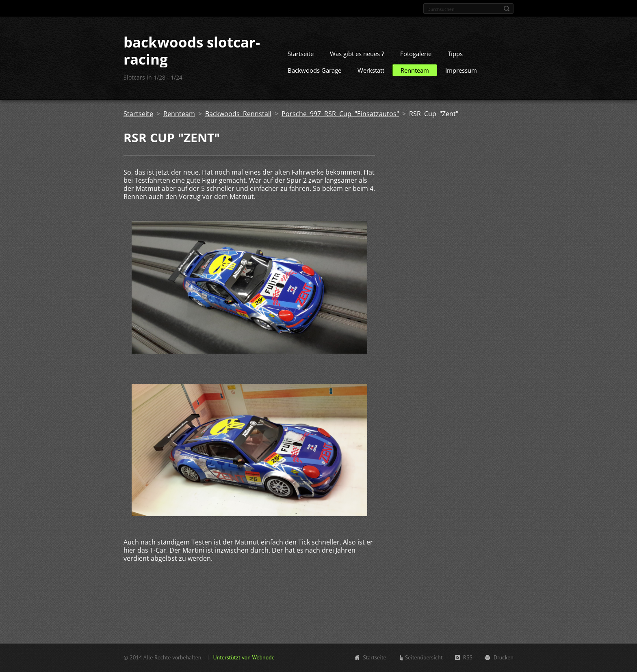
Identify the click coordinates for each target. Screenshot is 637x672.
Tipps (455, 54)
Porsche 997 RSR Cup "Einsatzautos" (340, 114)
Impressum (461, 70)
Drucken (504, 657)
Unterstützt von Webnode (244, 657)
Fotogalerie (416, 54)
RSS (468, 657)
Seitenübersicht (424, 657)
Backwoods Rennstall (238, 114)
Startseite (301, 54)
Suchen (507, 9)
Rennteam (415, 70)
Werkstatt (371, 70)
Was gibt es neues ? (357, 54)
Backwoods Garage (314, 70)
